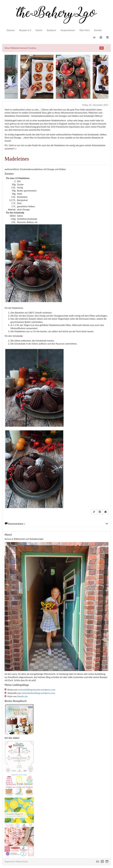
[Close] (108, 48)
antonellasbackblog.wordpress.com (38, 693)
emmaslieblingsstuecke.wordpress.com (37, 690)
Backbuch (51, 30)
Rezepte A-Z (25, 30)
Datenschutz (22, 861)
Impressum (10, 861)
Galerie (39, 30)
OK (102, 48)
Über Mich (85, 30)
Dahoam (11, 30)
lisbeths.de (23, 696)
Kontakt (98, 30)
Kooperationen (68, 30)
